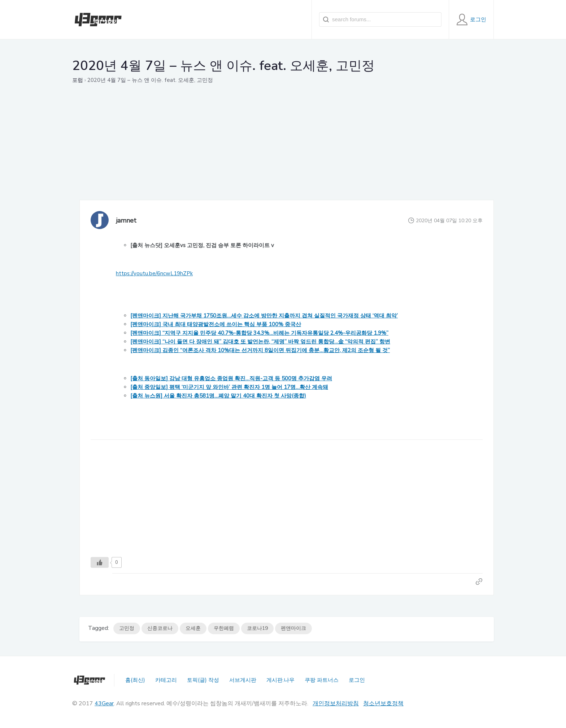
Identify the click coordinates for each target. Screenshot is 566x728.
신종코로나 (160, 628)
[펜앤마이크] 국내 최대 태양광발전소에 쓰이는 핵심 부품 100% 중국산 (216, 324)
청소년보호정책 (383, 703)
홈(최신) (135, 680)
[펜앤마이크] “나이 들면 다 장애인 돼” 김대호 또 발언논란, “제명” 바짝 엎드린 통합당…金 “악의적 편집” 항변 (260, 342)
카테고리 (166, 680)
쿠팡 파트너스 (322, 680)
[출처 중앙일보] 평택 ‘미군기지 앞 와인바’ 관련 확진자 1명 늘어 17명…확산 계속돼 (229, 387)
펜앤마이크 (293, 628)
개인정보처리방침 (336, 703)
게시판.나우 (280, 680)
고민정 (127, 628)
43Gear (104, 703)
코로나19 (257, 628)
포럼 (78, 80)
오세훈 (193, 628)
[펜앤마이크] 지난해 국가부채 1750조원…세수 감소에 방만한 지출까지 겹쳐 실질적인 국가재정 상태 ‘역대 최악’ (264, 316)
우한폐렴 (224, 628)
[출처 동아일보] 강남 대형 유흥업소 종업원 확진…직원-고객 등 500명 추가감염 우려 (231, 378)
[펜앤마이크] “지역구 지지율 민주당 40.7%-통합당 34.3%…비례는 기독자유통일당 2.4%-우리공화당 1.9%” (259, 333)
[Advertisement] (287, 149)
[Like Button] (100, 562)
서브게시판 (243, 680)
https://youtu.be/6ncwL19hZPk (154, 273)
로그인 (357, 680)
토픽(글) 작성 (203, 680)
